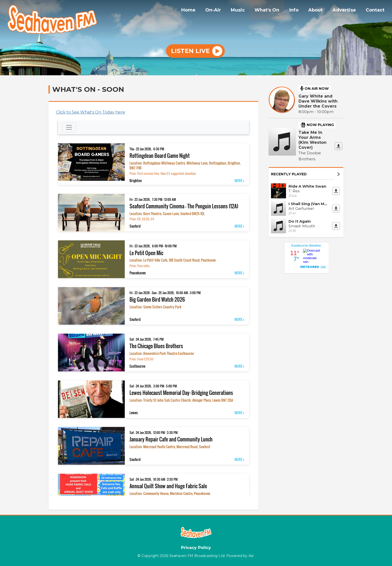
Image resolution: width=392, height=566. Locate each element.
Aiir (251, 556)
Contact (376, 11)
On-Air (225, 11)
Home (202, 11)
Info (300, 11)
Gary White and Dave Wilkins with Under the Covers (318, 101)
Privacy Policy (196, 548)
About (320, 11)
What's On (275, 11)
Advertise (347, 11)
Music (248, 11)
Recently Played (305, 174)
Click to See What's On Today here (90, 112)
